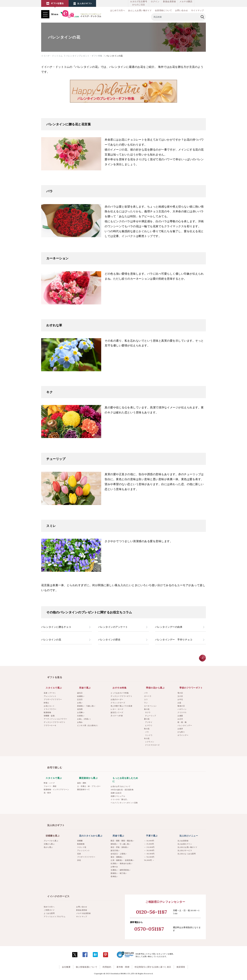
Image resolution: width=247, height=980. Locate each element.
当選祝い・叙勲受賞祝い (121, 870)
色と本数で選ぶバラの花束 (121, 706)
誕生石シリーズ (117, 712)
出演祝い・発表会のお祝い (121, 863)
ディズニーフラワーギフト (55, 722)
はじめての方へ (118, 10)
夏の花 (147, 719)
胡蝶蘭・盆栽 (49, 716)
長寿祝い (114, 876)
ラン (146, 703)
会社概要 (66, 967)
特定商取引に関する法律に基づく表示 (153, 967)
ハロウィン (182, 709)
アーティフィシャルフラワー (55, 719)
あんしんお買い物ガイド (140, 10)
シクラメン (150, 742)
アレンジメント (50, 696)
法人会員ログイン (185, 844)
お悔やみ (114, 867)
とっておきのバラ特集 (120, 693)
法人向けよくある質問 (187, 854)
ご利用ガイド (49, 910)
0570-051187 (149, 929)
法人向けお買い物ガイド (187, 847)
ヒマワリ (149, 725)
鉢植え (46, 703)
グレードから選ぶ (51, 841)
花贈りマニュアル (118, 796)
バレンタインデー (185, 725)
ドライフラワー (50, 709)
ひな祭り (181, 732)
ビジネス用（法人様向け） (88, 725)
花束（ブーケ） (50, 693)
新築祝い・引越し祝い (86, 706)
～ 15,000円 (149, 844)
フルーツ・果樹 (50, 786)
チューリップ (151, 716)
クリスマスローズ (152, 745)
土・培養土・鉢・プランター (89, 786)
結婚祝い (81, 696)
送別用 (80, 709)
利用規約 (107, 967)
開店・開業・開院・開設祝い (122, 841)
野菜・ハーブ (49, 783)
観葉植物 (47, 712)
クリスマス (182, 712)
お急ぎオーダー (117, 699)
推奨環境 (181, 967)
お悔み (80, 722)
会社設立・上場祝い (119, 854)
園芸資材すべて (84, 789)
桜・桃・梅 (182, 722)
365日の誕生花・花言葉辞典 (122, 790)
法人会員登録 (183, 841)
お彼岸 (180, 729)
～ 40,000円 (149, 854)
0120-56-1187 (152, 912)
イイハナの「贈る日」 (120, 799)
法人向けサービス (185, 850)
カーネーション (150, 706)
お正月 (180, 719)
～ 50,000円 (149, 857)
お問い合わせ (182, 10)
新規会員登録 (169, 1)
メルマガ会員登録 (83, 913)
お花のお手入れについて (121, 786)
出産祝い (81, 716)
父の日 (180, 696)
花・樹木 (47, 793)
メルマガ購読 (186, 1)
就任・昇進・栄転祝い (120, 847)
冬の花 (147, 738)
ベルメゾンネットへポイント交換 (124, 803)
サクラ (148, 712)
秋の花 (147, 729)
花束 (79, 854)
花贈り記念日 (116, 793)
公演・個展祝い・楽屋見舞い (122, 860)
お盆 (179, 703)
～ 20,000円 (149, 847)
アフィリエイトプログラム (55, 917)
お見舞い (81, 712)
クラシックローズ (118, 703)
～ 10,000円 (149, 841)
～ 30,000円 (149, 850)
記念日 (80, 699)
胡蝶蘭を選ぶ (53, 836)
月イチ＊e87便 (117, 716)
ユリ (146, 699)
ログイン (155, 1)
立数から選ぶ (49, 844)
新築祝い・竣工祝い (119, 873)
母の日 (180, 693)
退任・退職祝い (117, 857)
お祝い (80, 703)
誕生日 (80, 693)
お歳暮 (180, 716)
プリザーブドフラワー (53, 699)
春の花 (147, 709)
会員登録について (163, 10)
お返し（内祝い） (84, 719)
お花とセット (49, 706)
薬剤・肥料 (82, 783)
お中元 (180, 699)
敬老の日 (181, 706)
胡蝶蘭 (80, 841)
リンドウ (149, 735)
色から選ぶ (48, 847)
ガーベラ (148, 696)
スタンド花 (82, 847)
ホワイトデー (183, 735)
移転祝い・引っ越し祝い (121, 844)
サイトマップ (198, 10)
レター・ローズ (117, 709)
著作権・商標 (123, 967)
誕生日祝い (115, 850)
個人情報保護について (87, 967)
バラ (146, 693)
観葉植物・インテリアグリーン (56, 789)
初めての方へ (49, 907)
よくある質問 (49, 913)
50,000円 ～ (149, 860)
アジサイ (149, 722)
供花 (79, 860)
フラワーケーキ (50, 725)
